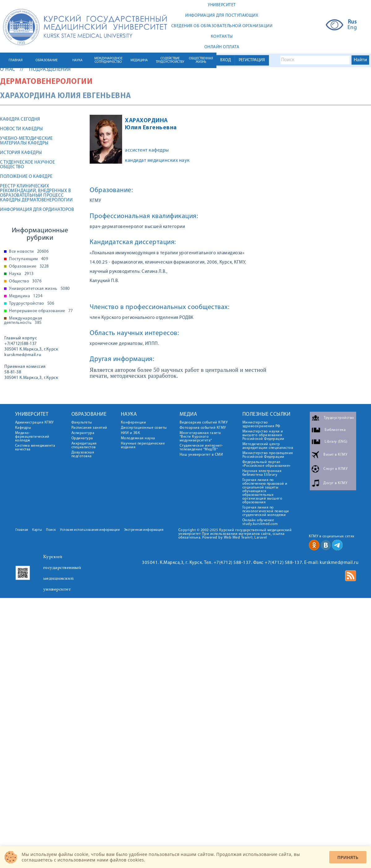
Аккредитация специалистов (84, 445)
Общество (25, 281)
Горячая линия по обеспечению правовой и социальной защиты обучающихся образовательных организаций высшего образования (265, 491)
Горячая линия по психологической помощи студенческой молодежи (266, 511)
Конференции (134, 423)
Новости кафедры (21, 129)
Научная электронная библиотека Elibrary (262, 473)
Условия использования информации (90, 530)
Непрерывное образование (41, 311)
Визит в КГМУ (335, 455)
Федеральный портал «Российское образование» (267, 464)
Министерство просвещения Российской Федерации (268, 455)
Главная (22, 530)
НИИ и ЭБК (131, 433)
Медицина (26, 296)
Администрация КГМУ (34, 423)
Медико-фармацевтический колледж (32, 437)
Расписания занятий (89, 428)
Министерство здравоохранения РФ (261, 424)
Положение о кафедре (26, 177)
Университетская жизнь (39, 289)
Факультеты (82, 423)
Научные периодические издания (143, 445)
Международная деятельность (23, 321)
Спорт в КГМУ (335, 469)
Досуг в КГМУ (335, 483)
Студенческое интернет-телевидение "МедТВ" (201, 448)
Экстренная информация (144, 530)
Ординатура (82, 438)
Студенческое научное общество (27, 165)
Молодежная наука (138, 438)
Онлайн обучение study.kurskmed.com (260, 522)
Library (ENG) (336, 442)
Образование (29, 267)
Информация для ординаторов (37, 210)
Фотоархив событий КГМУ (203, 428)
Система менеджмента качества (35, 448)
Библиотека (335, 430)
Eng (352, 28)
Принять (348, 857)
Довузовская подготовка (83, 454)
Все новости (29, 252)
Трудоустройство (32, 304)
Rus (352, 22)
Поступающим (28, 259)
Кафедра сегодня (20, 120)
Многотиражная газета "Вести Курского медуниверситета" (200, 437)
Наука (21, 274)
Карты (37, 530)
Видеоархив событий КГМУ (204, 423)
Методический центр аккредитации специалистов (268, 446)
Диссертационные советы (144, 428)
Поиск (51, 530)
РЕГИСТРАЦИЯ (252, 60)
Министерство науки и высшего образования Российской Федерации (263, 435)
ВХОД (226, 60)
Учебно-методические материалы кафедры (26, 141)
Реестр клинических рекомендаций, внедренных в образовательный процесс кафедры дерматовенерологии (36, 193)
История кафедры (21, 153)
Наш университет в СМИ (201, 455)
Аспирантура (83, 433)
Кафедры (23, 428)
